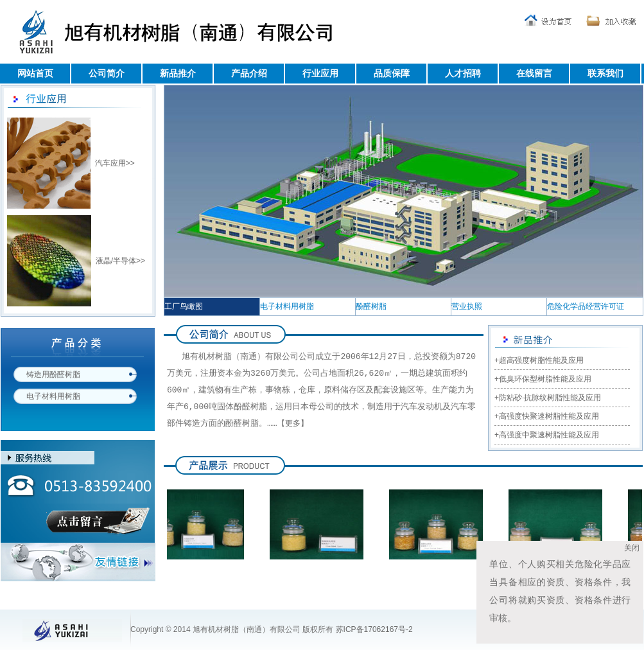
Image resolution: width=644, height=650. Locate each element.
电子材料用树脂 (53, 396)
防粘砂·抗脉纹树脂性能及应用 (550, 398)
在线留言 (534, 73)
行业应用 (320, 73)
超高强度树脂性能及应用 (541, 360)
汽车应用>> (115, 163)
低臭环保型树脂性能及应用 (545, 379)
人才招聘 (463, 73)
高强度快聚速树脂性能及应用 (549, 416)
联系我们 (605, 73)
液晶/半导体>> (120, 261)
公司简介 (107, 73)
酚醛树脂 (371, 306)
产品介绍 (249, 73)
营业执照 (467, 306)
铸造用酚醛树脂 (53, 374)
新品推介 (178, 73)
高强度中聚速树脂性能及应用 (549, 435)
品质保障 (392, 73)
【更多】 (293, 425)
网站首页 (35, 73)
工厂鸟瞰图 (184, 306)
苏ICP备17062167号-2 (374, 629)
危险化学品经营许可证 (586, 306)
